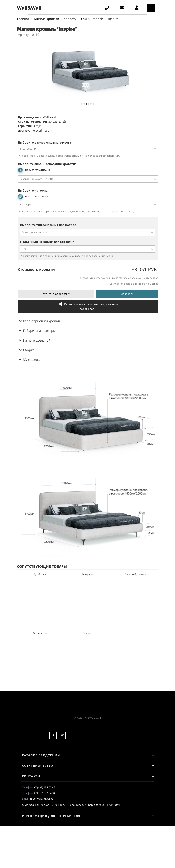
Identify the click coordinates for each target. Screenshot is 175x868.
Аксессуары (40, 633)
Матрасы (87, 574)
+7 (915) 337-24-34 (44, 793)
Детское (87, 633)
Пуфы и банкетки (135, 574)
